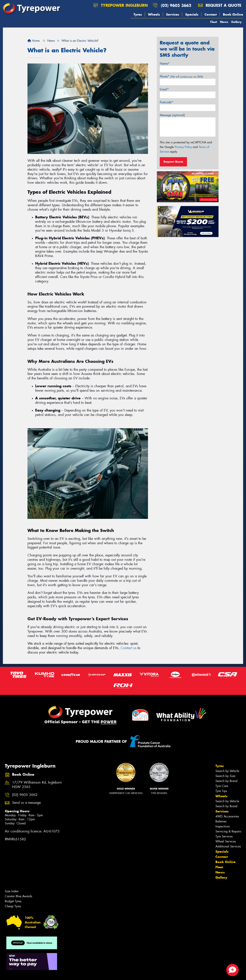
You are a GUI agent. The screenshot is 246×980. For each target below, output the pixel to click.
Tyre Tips (221, 791)
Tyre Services (224, 836)
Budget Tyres (13, 901)
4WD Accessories (227, 816)
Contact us (129, 648)
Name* (165, 64)
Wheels (154, 14)
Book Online (233, 14)
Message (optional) (172, 115)
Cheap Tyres (13, 906)
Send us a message (26, 803)
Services (173, 14)
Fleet (214, 22)
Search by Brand (226, 781)
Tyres (138, 14)
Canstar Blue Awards (18, 896)
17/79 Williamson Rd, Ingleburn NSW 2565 (37, 785)
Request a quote (220, 5)
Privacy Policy (183, 147)
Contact (211, 14)
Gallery (236, 22)
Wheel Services (226, 841)
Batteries (221, 821)
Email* (164, 89)
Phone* (181, 76)
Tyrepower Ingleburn (121, 5)
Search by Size (225, 776)
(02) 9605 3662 (176, 5)
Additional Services (228, 846)
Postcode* (166, 102)
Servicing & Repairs (228, 831)
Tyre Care (222, 786)
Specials (192, 14)
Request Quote (173, 162)
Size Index (12, 891)
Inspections (223, 826)
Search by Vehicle (227, 771)
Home (34, 41)
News (224, 22)
